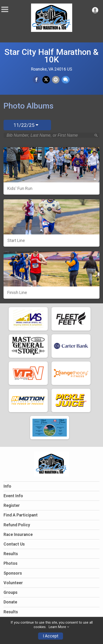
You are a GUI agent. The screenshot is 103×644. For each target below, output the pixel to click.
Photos (10, 563)
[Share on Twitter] (46, 80)
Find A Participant (21, 515)
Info (7, 486)
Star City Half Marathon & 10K (51, 56)
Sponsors (13, 573)
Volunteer (13, 583)
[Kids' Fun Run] (51, 171)
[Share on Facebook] (36, 80)
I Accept (51, 636)
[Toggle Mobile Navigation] (5, 9)
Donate (10, 602)
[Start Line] (51, 223)
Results (11, 554)
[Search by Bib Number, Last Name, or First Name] (49, 135)
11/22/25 (26, 125)
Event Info (13, 496)
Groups (10, 592)
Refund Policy (17, 525)
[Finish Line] (51, 275)
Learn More (57, 627)
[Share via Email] (56, 80)
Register (12, 505)
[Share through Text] (66, 80)
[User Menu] (95, 10)
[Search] (96, 135)
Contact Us (14, 544)
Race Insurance (18, 535)
